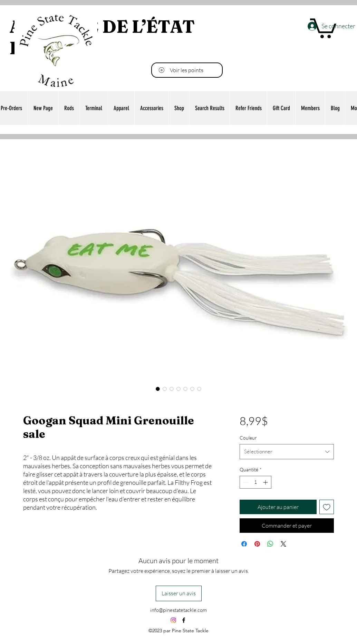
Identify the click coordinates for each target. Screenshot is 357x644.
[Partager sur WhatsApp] (270, 544)
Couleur (248, 438)
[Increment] (266, 482)
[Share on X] (283, 544)
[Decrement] (245, 482)
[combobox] (287, 452)
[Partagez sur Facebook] (244, 544)
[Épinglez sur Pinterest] (257, 544)
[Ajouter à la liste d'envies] (327, 507)
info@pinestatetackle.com (178, 610)
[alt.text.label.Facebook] (184, 620)
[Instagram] (173, 620)
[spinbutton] (255, 482)
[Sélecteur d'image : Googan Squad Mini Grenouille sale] (158, 389)
